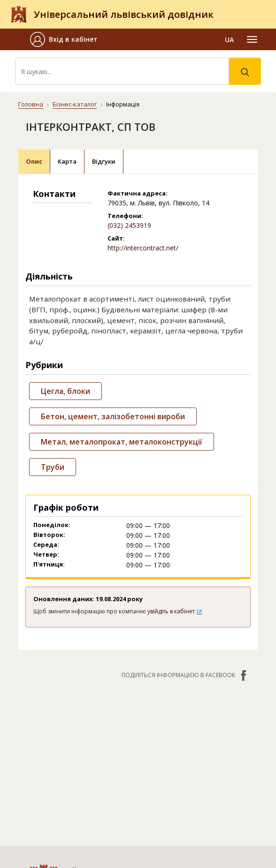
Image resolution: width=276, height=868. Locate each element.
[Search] (122, 71)
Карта (67, 161)
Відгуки (104, 161)
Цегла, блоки (65, 391)
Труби (53, 467)
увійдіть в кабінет (175, 611)
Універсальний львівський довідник (124, 14)
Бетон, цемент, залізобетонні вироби (113, 416)
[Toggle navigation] (252, 39)
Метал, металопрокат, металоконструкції (122, 442)
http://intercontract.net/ (143, 248)
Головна (31, 104)
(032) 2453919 (129, 225)
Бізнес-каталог (75, 104)
